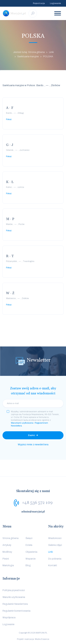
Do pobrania (55, 559)
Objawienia (31, 552)
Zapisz (31, 435)
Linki (51, 52)
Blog (28, 565)
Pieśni (6, 559)
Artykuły (7, 545)
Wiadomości (55, 538)
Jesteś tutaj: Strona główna (29, 52)
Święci (29, 538)
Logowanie (55, 3)
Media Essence (42, 639)
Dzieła (29, 545)
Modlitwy (7, 552)
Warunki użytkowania (14, 597)
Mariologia (8, 565)
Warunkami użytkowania (22, 423)
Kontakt (53, 565)
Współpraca (9, 618)
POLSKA (48, 56)
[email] (33, 403)
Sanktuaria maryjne (28, 56)
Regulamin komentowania (16, 611)
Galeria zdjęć (55, 545)
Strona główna (10, 538)
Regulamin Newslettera (15, 604)
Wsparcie (31, 559)
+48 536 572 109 (37, 503)
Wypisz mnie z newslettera (33, 444)
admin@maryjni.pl (33, 512)
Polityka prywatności (14, 590)
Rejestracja (39, 3)
